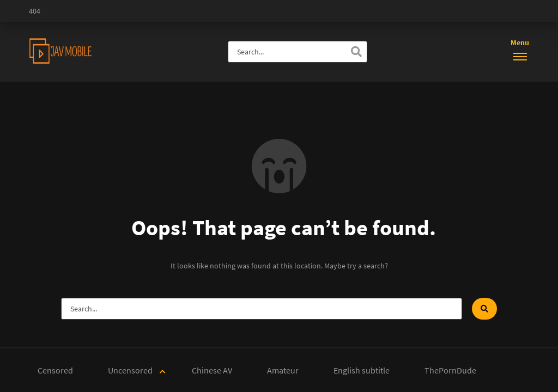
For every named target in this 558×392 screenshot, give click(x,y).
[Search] (356, 52)
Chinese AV (212, 370)
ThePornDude (450, 370)
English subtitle (362, 370)
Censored (55, 370)
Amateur (283, 370)
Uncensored (130, 370)
